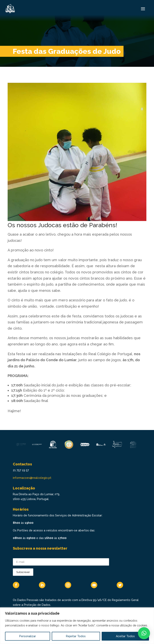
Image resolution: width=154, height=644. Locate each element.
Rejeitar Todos (76, 636)
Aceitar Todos (125, 636)
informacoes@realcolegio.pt (32, 478)
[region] (77, 626)
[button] (144, 633)
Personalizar (28, 636)
